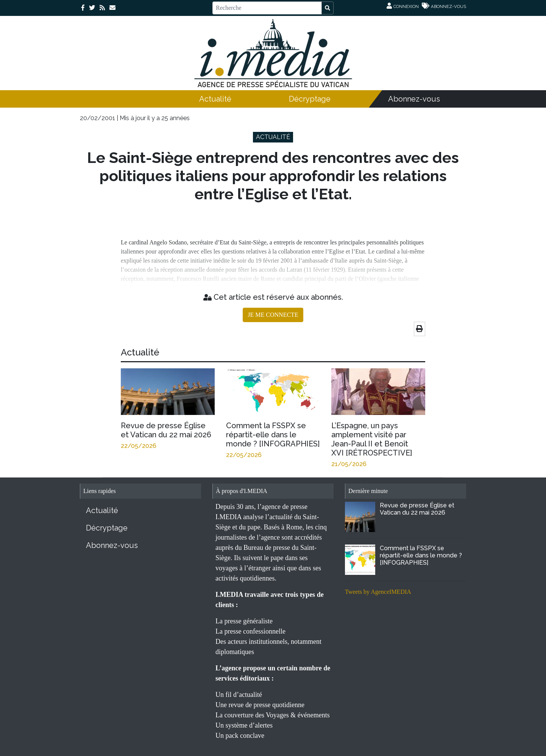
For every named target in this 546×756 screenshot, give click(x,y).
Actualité (215, 99)
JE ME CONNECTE (273, 315)
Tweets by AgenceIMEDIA (378, 592)
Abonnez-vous (414, 99)
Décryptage (310, 99)
